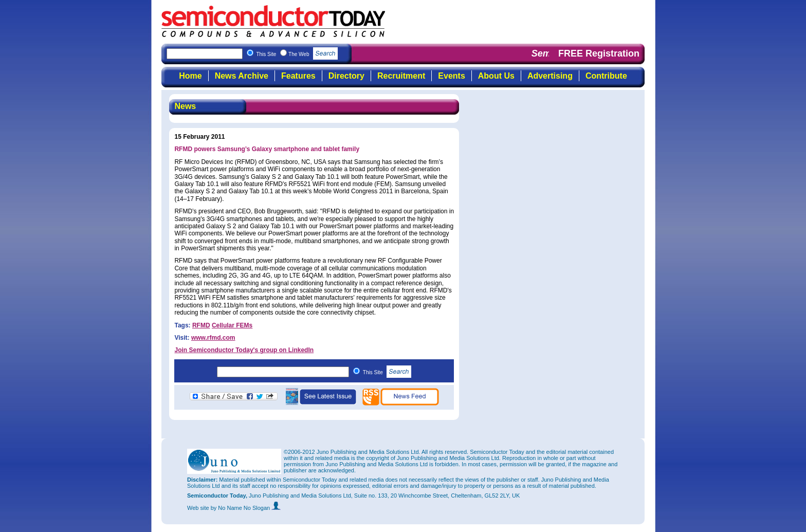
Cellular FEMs (232, 325)
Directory (346, 76)
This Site (387, 372)
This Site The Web (297, 54)
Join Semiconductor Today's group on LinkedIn (244, 350)
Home (190, 76)
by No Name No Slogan (246, 508)
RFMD (201, 325)
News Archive (242, 76)
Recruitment (401, 76)
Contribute (606, 76)
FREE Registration (599, 53)
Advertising (550, 76)
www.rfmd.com (213, 338)
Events (451, 76)
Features (298, 76)
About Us (496, 76)
